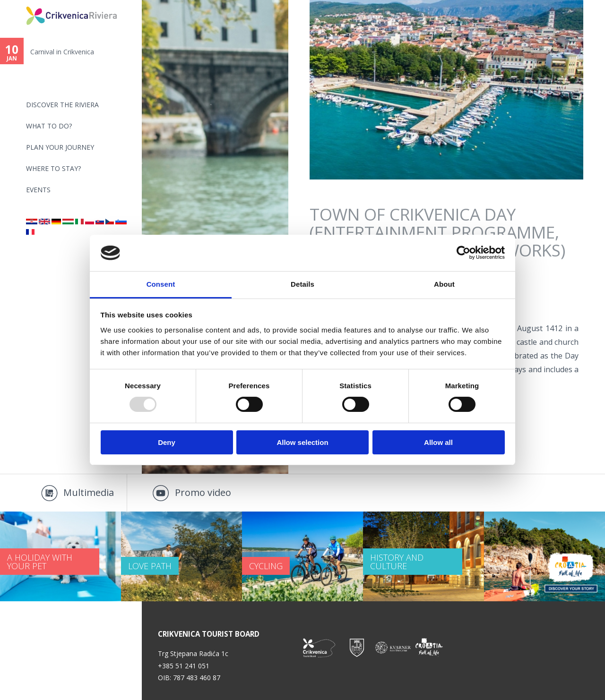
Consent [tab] (161, 284)
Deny (167, 442)
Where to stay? (53, 168)
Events (38, 190)
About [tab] (444, 284)
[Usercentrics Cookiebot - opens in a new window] (463, 253)
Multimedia (89, 492)
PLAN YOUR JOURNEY (60, 147)
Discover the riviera (62, 105)
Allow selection (302, 442)
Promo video (203, 492)
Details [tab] (302, 284)
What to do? (49, 126)
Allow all (438, 442)
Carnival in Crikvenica (62, 52)
